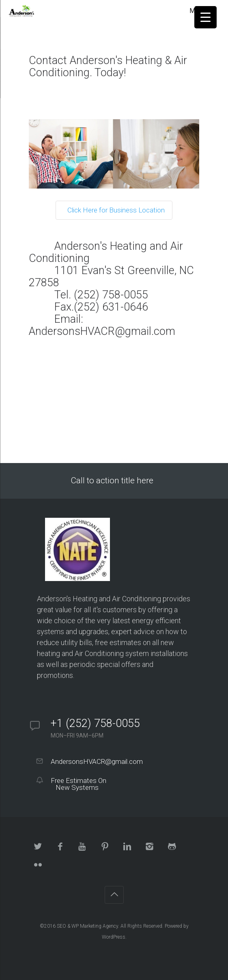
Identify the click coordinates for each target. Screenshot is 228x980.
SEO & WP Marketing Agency (87, 926)
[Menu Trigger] (205, 17)
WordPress (114, 937)
